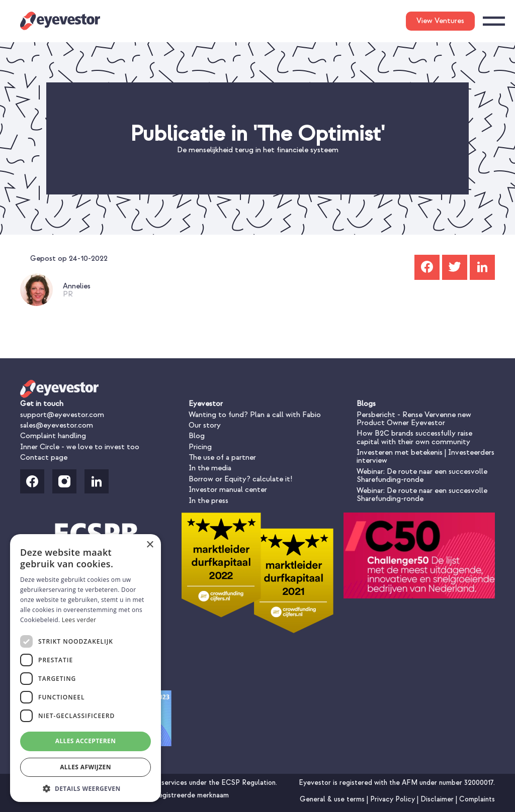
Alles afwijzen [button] (85, 767)
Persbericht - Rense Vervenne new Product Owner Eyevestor (414, 419)
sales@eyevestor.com (57, 425)
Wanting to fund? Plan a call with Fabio (255, 415)
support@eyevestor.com (62, 415)
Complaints (477, 799)
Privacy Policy (394, 799)
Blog (197, 436)
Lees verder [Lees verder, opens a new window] (79, 620)
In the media (210, 468)
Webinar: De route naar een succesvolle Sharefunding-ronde (422, 476)
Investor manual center (228, 490)
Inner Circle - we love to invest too (80, 447)
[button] (85, 788)
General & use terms (333, 799)
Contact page (44, 458)
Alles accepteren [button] (86, 741)
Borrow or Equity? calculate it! (240, 479)
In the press (208, 501)
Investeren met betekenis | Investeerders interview (425, 456)
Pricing (200, 447)
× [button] (150, 545)
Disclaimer (438, 799)
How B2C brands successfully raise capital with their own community (414, 437)
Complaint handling (53, 436)
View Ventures (440, 21)
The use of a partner (222, 458)
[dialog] (85, 668)
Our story (205, 425)
